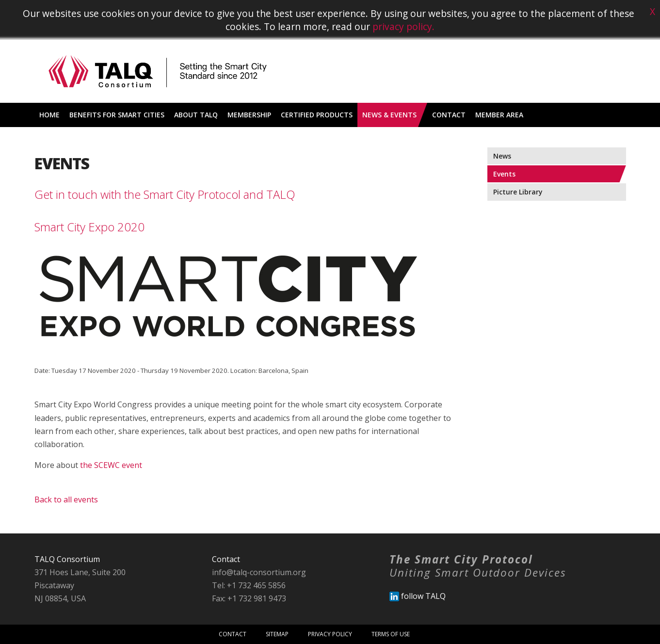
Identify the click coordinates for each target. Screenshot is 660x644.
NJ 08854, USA (60, 598)
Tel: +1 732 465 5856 (249, 585)
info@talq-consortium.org (259, 572)
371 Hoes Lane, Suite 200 (80, 572)
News (502, 156)
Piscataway (54, 585)
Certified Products (317, 115)
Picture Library (518, 192)
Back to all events (66, 499)
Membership (249, 115)
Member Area (499, 115)
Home (49, 115)
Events (504, 174)
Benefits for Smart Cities (117, 115)
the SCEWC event (111, 465)
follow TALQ (418, 596)
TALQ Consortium (67, 559)
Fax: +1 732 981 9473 (249, 598)
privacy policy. (403, 26)
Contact (449, 115)
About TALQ (196, 115)
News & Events (389, 115)
